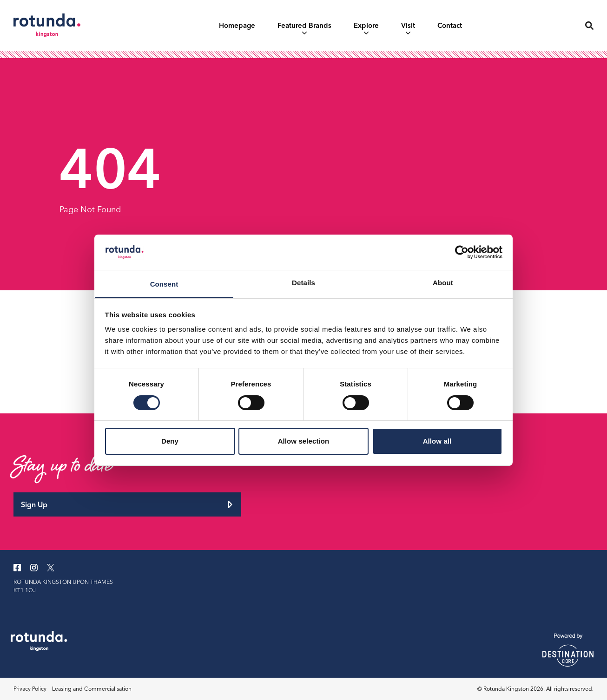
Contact (450, 25)
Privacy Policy (30, 689)
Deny (170, 441)
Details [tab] (303, 283)
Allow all (437, 441)
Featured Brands (304, 28)
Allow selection (304, 441)
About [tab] (443, 283)
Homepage (237, 25)
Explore (366, 28)
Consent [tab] (164, 284)
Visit (408, 28)
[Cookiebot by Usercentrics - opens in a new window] (462, 252)
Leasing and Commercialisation (92, 689)
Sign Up (127, 504)
